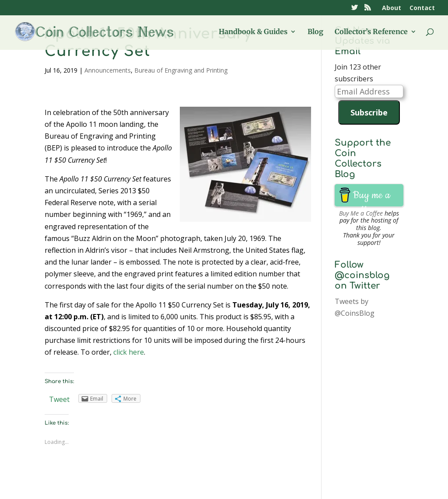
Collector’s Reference (371, 32)
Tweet (59, 399)
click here (129, 352)
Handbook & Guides (253, 32)
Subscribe (369, 112)
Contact (422, 8)
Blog (315, 32)
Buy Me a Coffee (361, 213)
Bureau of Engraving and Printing (181, 70)
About (392, 8)
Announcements (108, 70)
